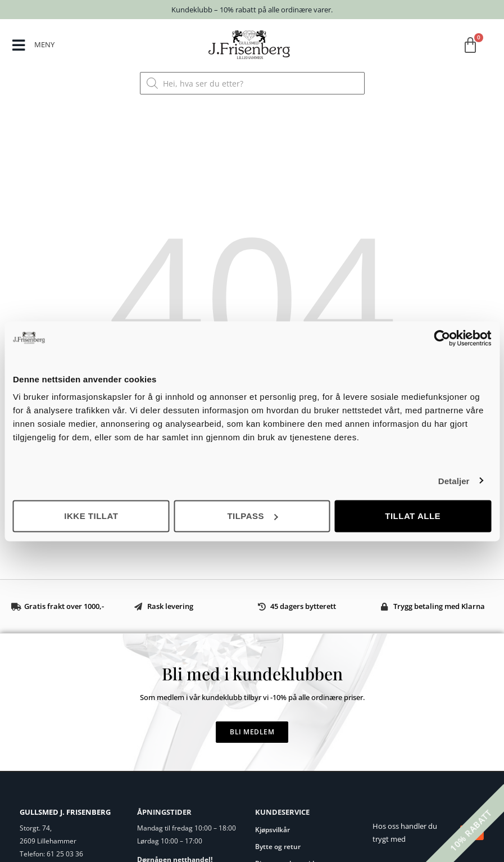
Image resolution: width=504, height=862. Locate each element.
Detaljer (454, 480)
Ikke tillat (91, 516)
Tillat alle (413, 516)
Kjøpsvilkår (273, 830)
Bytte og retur (278, 847)
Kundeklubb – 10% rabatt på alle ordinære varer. (252, 10)
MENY (45, 44)
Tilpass (252, 516)
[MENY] (19, 46)
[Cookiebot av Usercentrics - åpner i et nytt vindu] (442, 338)
